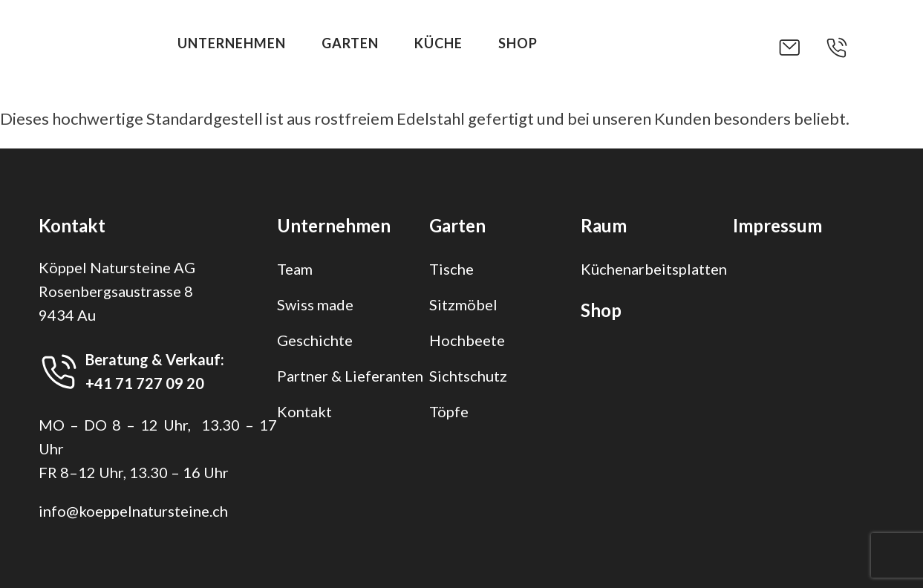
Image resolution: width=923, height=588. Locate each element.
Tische (451, 269)
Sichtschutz (468, 376)
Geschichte (315, 340)
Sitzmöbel (463, 304)
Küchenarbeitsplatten (654, 269)
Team (295, 269)
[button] (801, 48)
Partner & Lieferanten (350, 376)
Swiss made (315, 304)
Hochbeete (467, 340)
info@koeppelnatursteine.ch (133, 511)
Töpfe (449, 411)
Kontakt (304, 411)
